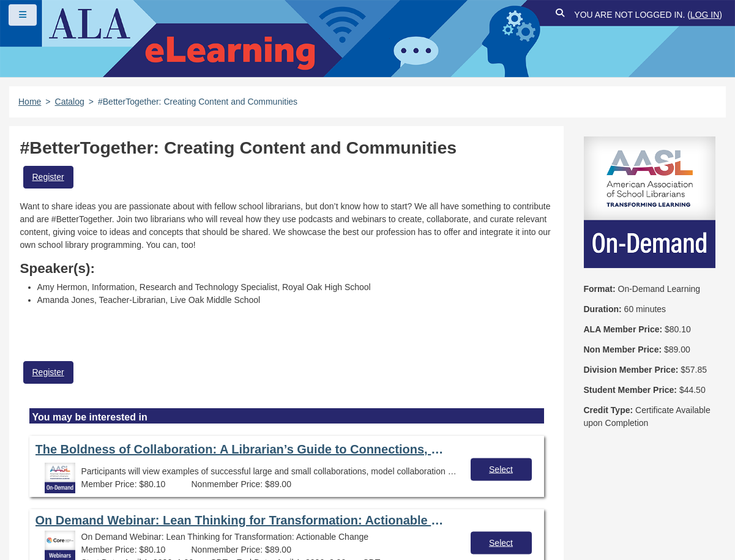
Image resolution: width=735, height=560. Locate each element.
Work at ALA (189, 507)
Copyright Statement (215, 485)
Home (30, 102)
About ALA (263, 507)
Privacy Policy (312, 485)
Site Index (51, 507)
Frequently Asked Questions (88, 485)
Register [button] (48, 177)
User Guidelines (401, 485)
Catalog (70, 102)
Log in (705, 15)
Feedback (117, 507)
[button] (560, 15)
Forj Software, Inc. (159, 532)
